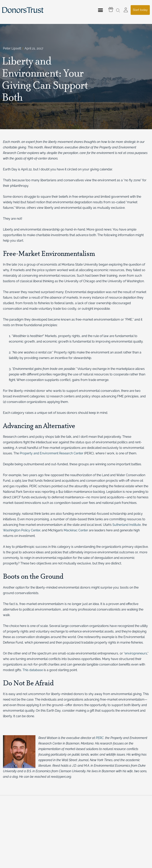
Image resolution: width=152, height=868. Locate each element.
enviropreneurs (136, 653)
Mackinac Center (76, 530)
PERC (100, 738)
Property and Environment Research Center (52, 453)
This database (33, 670)
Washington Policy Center (22, 530)
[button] (100, 10)
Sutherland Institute (127, 525)
